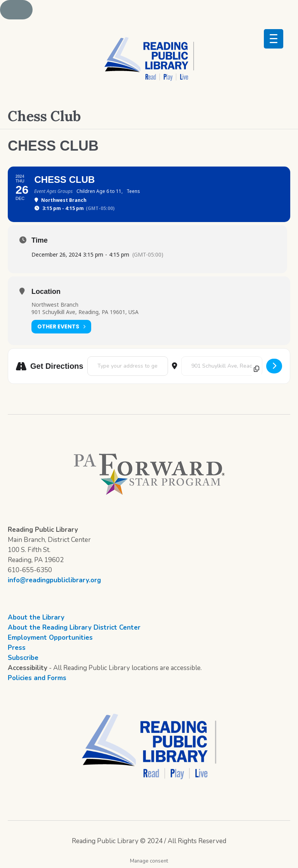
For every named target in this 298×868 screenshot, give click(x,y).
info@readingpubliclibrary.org (54, 580)
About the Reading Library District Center (74, 628)
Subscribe (23, 658)
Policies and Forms (37, 678)
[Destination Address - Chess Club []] (222, 366)
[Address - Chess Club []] (128, 366)
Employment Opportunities (50, 638)
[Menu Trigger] (274, 39)
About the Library (36, 617)
